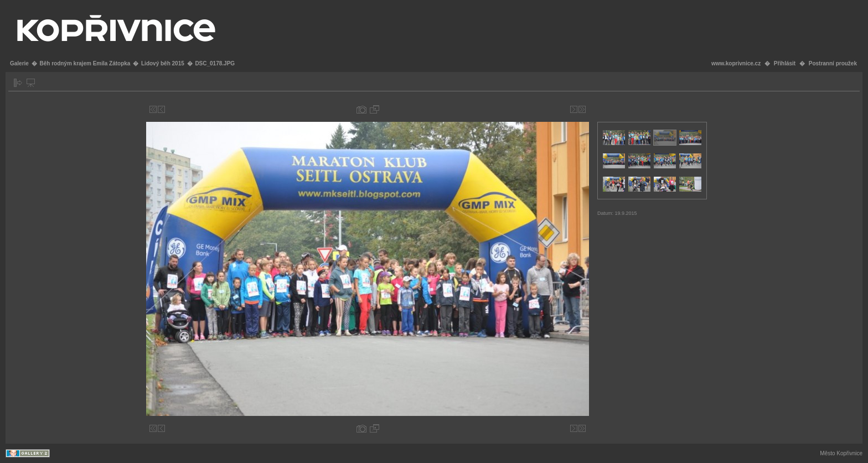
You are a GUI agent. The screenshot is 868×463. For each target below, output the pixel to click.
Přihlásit (785, 63)
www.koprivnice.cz (736, 63)
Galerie (19, 63)
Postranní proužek (833, 63)
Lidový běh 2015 (163, 63)
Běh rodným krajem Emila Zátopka (85, 63)
